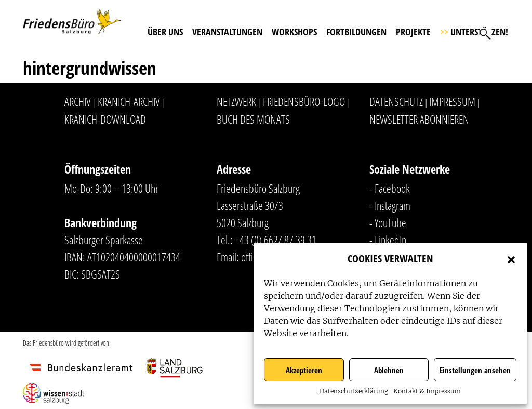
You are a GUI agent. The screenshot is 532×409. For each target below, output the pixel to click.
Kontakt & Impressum (427, 391)
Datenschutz (396, 101)
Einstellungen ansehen (475, 370)
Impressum (452, 101)
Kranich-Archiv (129, 101)
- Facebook (390, 188)
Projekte (413, 32)
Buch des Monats (253, 119)
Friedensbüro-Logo (304, 101)
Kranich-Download (105, 119)
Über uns (165, 32)
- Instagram (390, 205)
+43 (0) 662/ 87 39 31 (276, 240)
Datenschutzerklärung (354, 391)
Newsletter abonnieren (419, 119)
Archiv (78, 101)
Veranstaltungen (227, 32)
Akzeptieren (304, 370)
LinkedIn (390, 240)
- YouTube (388, 222)
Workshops (294, 32)
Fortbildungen (356, 32)
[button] (511, 259)
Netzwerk (236, 101)
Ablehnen (389, 370)
